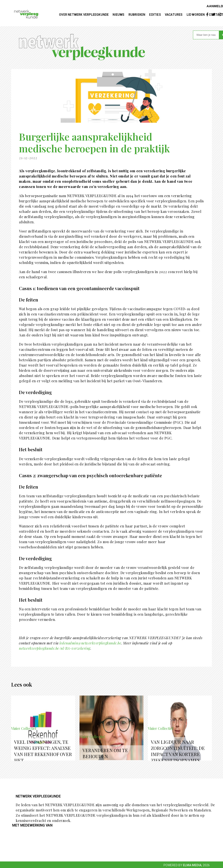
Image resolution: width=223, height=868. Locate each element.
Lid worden (196, 15)
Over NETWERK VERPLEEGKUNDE (84, 15)
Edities (155, 15)
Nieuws (118, 15)
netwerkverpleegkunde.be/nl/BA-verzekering (55, 648)
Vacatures (174, 15)
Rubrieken (137, 15)
